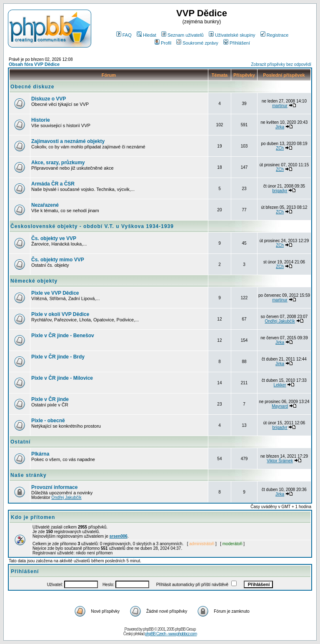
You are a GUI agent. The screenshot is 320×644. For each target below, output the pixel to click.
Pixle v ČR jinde (50, 399)
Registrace (275, 35)
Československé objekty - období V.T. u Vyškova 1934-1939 (92, 226)
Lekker (280, 385)
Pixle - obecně (48, 421)
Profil (163, 43)
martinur (280, 106)
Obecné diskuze (32, 87)
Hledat (146, 35)
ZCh (280, 148)
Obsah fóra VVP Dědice (34, 64)
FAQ (124, 35)
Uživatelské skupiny (232, 35)
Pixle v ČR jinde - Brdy (58, 357)
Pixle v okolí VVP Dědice (60, 314)
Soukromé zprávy (197, 43)
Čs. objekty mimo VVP (58, 260)
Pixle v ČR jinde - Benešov (63, 336)
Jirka (280, 127)
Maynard (280, 406)
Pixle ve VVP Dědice (55, 293)
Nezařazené (45, 205)
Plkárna (40, 454)
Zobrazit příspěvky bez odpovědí (281, 64)
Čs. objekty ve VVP (54, 238)
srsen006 (119, 536)
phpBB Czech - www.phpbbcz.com (171, 634)
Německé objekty (34, 281)
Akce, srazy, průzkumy (58, 163)
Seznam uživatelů (182, 35)
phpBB (148, 629)
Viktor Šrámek (280, 461)
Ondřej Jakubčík (280, 321)
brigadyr (280, 191)
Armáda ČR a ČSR (53, 184)
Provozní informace (54, 487)
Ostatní (20, 442)
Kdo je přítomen (33, 517)
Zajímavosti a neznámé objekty (68, 141)
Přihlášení (237, 43)
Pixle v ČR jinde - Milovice (62, 378)
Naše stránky (29, 475)
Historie (41, 120)
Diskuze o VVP (49, 99)
